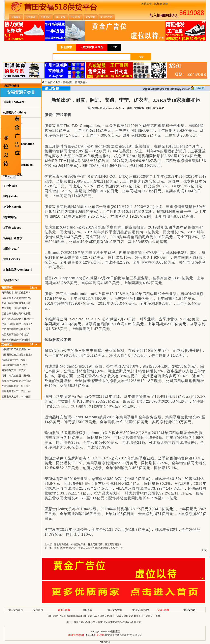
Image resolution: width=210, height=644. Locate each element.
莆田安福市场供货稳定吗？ (16, 293)
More (33, 288)
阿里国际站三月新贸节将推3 (17, 355)
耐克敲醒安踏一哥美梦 (14, 370)
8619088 (90, 635)
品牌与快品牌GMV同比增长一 (18, 319)
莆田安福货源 (115, 610)
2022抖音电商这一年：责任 (16, 386)
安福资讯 (68, 82)
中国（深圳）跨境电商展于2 (17, 324)
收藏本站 (147, 4)
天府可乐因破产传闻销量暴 (16, 340)
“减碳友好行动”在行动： (15, 360)
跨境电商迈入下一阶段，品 (16, 391)
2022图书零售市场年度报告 (16, 329)
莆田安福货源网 (141, 610)
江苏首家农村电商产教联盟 (16, 314)
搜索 (141, 57)
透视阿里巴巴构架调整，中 (16, 349)
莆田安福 (80, 82)
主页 (58, 82)
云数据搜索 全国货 (92, 47)
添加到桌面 (161, 4)
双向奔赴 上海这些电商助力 (16, 308)
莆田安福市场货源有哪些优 (16, 298)
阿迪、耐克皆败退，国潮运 (16, 376)
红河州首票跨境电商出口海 (16, 303)
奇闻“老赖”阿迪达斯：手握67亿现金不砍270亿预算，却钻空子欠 (88, 548)
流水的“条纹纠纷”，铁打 (15, 365)
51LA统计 (105, 642)
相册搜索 (66, 47)
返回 (204, 550)
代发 (114, 47)
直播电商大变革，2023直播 (16, 397)
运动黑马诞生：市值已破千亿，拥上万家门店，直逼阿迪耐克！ (88, 544)
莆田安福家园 (16, 610)
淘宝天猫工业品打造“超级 (15, 334)
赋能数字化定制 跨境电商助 (16, 381)
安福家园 (38, 610)
